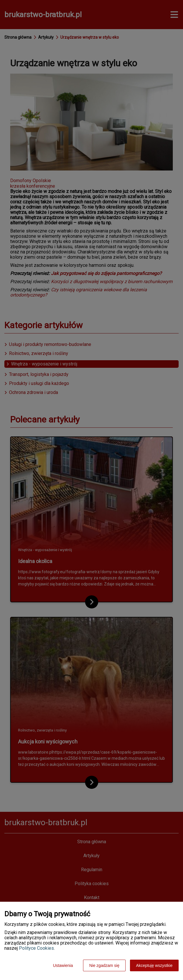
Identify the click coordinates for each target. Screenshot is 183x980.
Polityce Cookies (36, 948)
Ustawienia (63, 965)
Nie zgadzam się (104, 965)
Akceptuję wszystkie (154, 965)
